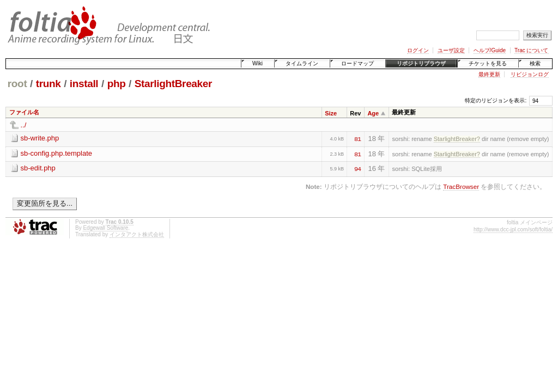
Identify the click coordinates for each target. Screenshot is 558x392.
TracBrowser (461, 186)
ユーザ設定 (451, 50)
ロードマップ (357, 63)
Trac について (531, 50)
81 (357, 138)
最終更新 (489, 74)
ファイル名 (24, 112)
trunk (48, 84)
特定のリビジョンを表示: (496, 100)
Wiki (257, 63)
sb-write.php (40, 138)
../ (24, 125)
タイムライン (302, 63)
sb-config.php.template (57, 153)
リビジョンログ (530, 74)
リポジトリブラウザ (421, 63)
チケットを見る (488, 63)
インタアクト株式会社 (137, 234)
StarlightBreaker (173, 84)
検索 (535, 63)
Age (373, 113)
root (17, 84)
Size (331, 113)
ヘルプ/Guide (490, 50)
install (84, 84)
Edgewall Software (105, 228)
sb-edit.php (38, 168)
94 (357, 168)
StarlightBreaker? (457, 139)
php (117, 84)
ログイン (418, 50)
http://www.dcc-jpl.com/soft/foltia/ (513, 229)
